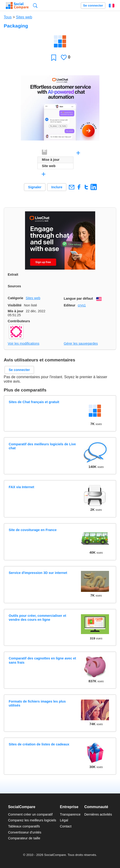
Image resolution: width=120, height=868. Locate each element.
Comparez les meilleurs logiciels (32, 820)
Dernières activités (98, 814)
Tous (8, 17)
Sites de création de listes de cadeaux (39, 744)
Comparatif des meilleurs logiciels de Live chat (42, 446)
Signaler (35, 187)
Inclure (57, 187)
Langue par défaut (78, 298)
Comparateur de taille (24, 838)
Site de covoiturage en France (33, 530)
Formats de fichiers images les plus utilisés (37, 703)
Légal (64, 820)
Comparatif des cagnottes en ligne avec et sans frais (42, 660)
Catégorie (15, 298)
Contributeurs (19, 321)
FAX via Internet (21, 487)
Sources (14, 286)
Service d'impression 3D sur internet (38, 573)
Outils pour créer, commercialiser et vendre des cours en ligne (37, 618)
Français (112, 6)
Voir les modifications (24, 343)
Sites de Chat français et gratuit (34, 402)
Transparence (70, 814)
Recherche (35, 5)
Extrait (13, 274)
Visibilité (15, 305)
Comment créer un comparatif (30, 814)
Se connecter (93, 5)
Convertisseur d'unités (25, 832)
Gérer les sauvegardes (81, 343)
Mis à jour (16, 311)
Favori (54, 57)
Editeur (70, 305)
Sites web (24, 17)
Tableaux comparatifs (24, 826)
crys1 (82, 305)
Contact (66, 826)
